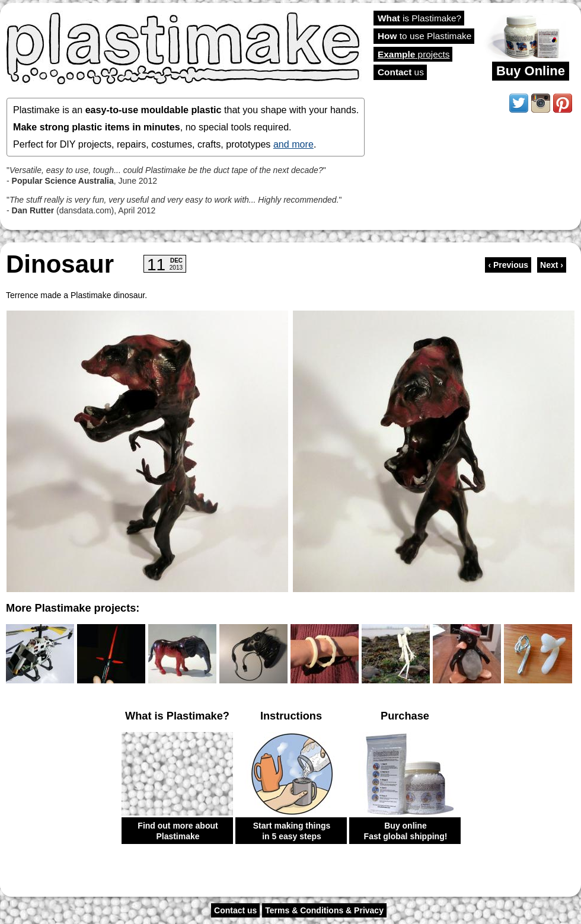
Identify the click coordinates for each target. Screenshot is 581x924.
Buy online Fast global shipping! (406, 831)
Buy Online (531, 71)
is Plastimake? (419, 18)
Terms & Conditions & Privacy (324, 910)
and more (293, 144)
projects (414, 54)
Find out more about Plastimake (178, 831)
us (401, 72)
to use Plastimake (424, 36)
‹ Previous (508, 265)
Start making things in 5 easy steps (292, 831)
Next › (552, 265)
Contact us (235, 910)
